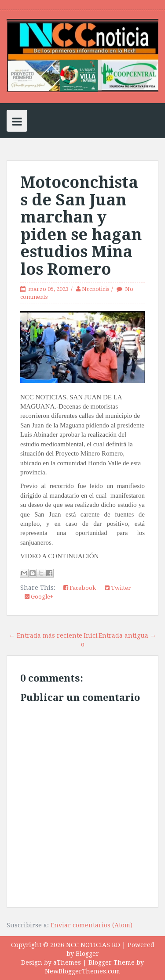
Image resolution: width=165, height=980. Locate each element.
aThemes (67, 962)
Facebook (80, 588)
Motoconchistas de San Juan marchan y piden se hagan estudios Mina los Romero (81, 226)
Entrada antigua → (127, 635)
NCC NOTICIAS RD (93, 945)
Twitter (118, 588)
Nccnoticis (95, 289)
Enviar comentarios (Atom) (92, 925)
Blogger (87, 954)
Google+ (39, 597)
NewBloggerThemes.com (82, 971)
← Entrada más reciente (46, 635)
